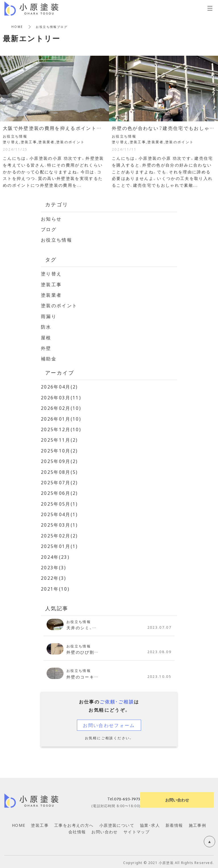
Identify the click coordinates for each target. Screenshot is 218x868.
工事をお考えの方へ (74, 823)
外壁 (46, 347)
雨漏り (49, 315)
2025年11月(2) (59, 439)
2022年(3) (54, 576)
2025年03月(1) (59, 523)
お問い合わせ (104, 830)
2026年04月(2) (59, 386)
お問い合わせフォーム (109, 723)
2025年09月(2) (59, 460)
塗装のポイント (59, 305)
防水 (46, 326)
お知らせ (51, 219)
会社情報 (77, 830)
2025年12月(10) (61, 428)
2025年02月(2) (59, 534)
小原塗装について (117, 823)
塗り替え (51, 273)
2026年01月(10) (61, 418)
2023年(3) (54, 566)
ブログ (49, 229)
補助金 (49, 358)
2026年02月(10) (61, 407)
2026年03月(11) (61, 396)
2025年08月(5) (59, 470)
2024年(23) (55, 555)
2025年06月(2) (59, 492)
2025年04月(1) (59, 513)
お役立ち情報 (56, 240)
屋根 (46, 337)
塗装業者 (51, 294)
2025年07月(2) (59, 481)
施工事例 (198, 823)
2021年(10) (55, 587)
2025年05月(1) (59, 502)
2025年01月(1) (59, 545)
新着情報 (174, 823)
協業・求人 (150, 823)
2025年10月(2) (59, 449)
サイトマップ (137, 830)
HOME (17, 27)
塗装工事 (51, 284)
